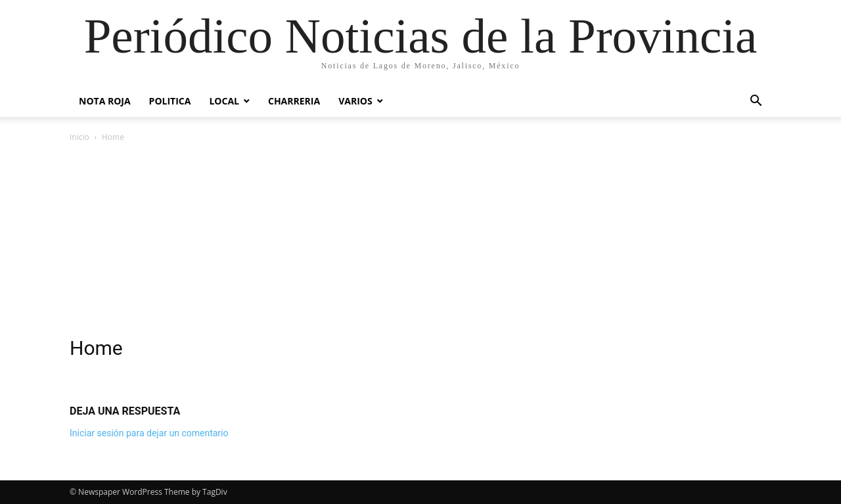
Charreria (294, 101)
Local (224, 101)
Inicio (80, 137)
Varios (355, 101)
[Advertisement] (420, 243)
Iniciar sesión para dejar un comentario (149, 433)
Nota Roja (105, 101)
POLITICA (170, 101)
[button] (756, 102)
